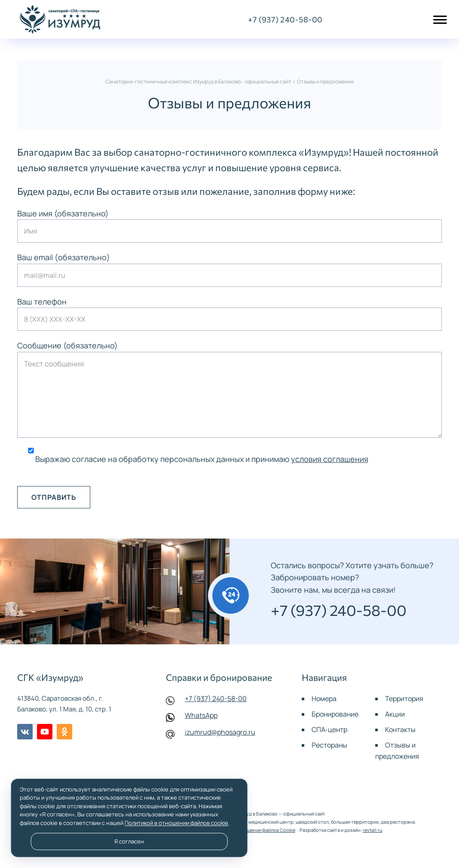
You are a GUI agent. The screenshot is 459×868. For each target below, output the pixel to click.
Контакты (400, 729)
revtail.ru (373, 830)
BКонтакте (25, 732)
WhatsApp (201, 715)
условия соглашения (330, 459)
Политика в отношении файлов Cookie (252, 830)
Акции (395, 714)
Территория (404, 699)
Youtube (45, 732)
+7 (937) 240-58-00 (216, 699)
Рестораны (329, 745)
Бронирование (335, 714)
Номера (324, 699)
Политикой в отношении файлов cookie (176, 823)
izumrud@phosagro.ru (220, 732)
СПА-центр (329, 729)
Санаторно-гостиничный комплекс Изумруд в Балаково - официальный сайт (60, 19)
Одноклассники (64, 732)
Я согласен (129, 841)
